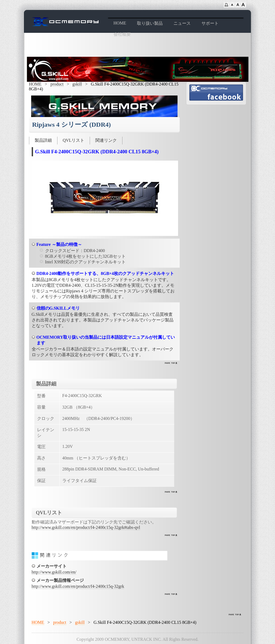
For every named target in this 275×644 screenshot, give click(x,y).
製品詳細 (43, 140)
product (57, 84)
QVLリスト (74, 140)
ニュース (182, 23)
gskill (77, 84)
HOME (120, 23)
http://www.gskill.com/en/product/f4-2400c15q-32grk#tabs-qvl (86, 527)
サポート (210, 23)
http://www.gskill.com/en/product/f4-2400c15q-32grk (78, 586)
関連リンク (106, 140)
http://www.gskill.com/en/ (54, 572)
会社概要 (122, 34)
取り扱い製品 (150, 23)
